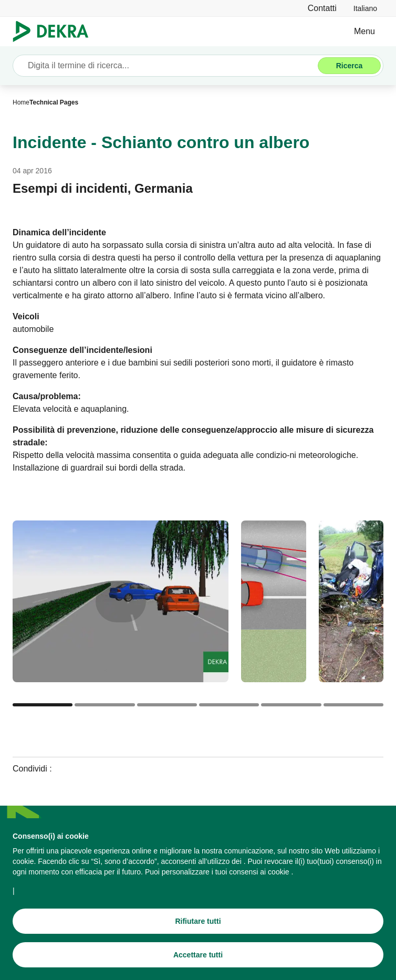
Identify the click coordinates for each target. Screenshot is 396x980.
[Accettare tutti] (198, 956)
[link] (365, 8)
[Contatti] (322, 8)
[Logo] (55, 32)
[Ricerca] (349, 66)
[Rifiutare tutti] (198, 923)
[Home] (21, 102)
